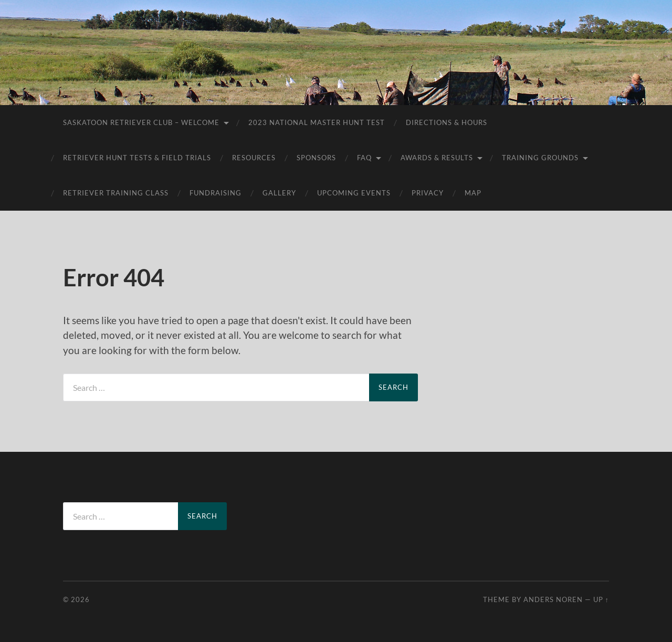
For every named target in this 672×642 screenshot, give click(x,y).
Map (473, 193)
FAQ (364, 158)
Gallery (279, 193)
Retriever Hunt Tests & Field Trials (137, 158)
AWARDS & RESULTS (437, 158)
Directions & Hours (447, 122)
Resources (254, 158)
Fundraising (216, 193)
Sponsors (316, 158)
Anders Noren (553, 599)
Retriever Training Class (116, 193)
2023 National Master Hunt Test (317, 122)
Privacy (428, 193)
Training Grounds (540, 158)
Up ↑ (601, 599)
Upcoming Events (354, 193)
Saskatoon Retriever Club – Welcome (141, 122)
